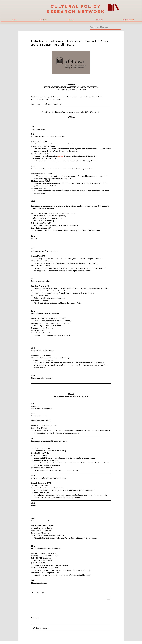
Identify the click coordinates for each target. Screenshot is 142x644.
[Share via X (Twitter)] (37, 593)
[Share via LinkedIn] (43, 593)
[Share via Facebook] (32, 593)
